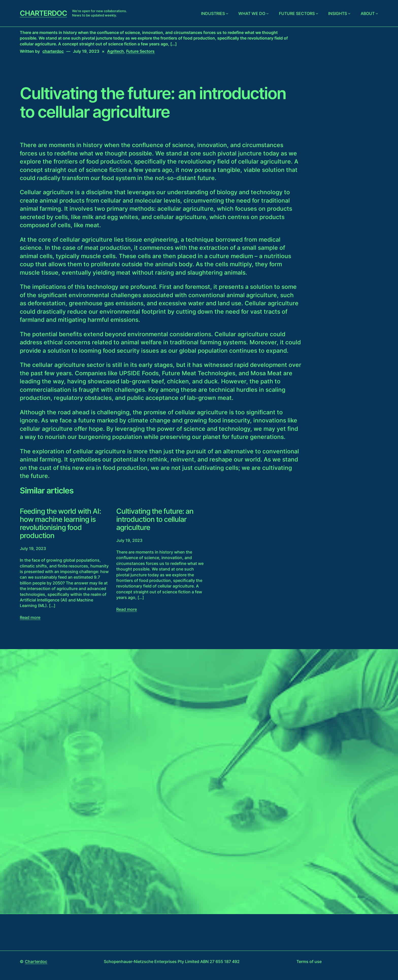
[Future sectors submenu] (317, 13)
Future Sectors (140, 51)
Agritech (115, 51)
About (368, 13)
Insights (338, 13)
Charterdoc (43, 13)
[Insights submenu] (349, 13)
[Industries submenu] (227, 13)
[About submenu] (377, 13)
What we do (252, 13)
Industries (213, 13)
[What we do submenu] (268, 13)
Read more (30, 617)
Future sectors (297, 13)
